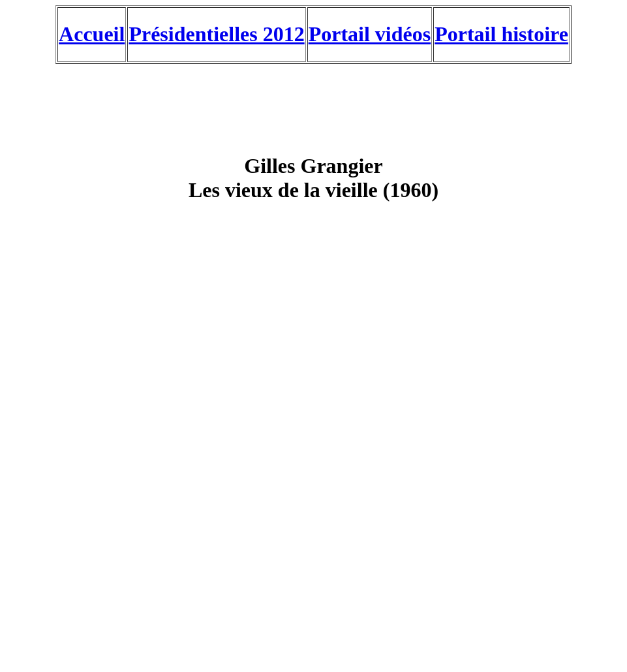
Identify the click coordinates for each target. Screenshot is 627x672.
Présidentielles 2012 (216, 34)
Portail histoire (501, 34)
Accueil (92, 34)
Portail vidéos (370, 34)
